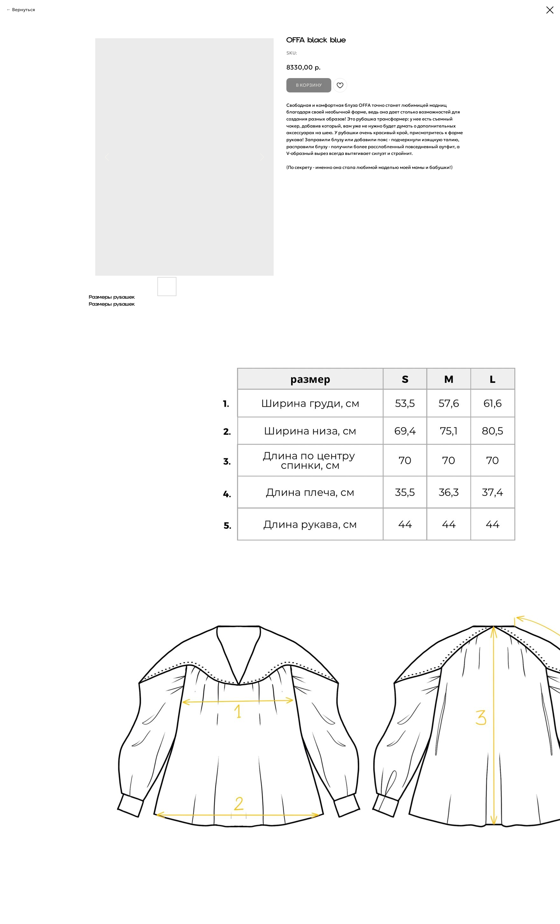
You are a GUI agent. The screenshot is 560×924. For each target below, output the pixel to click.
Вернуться (24, 10)
